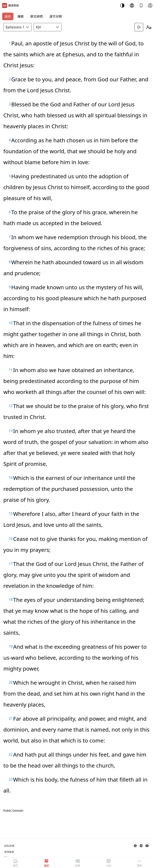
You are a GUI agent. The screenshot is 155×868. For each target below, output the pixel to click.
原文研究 (37, 16)
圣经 (8, 16)
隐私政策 (9, 846)
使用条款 (9, 852)
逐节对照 (56, 16)
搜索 (21, 16)
